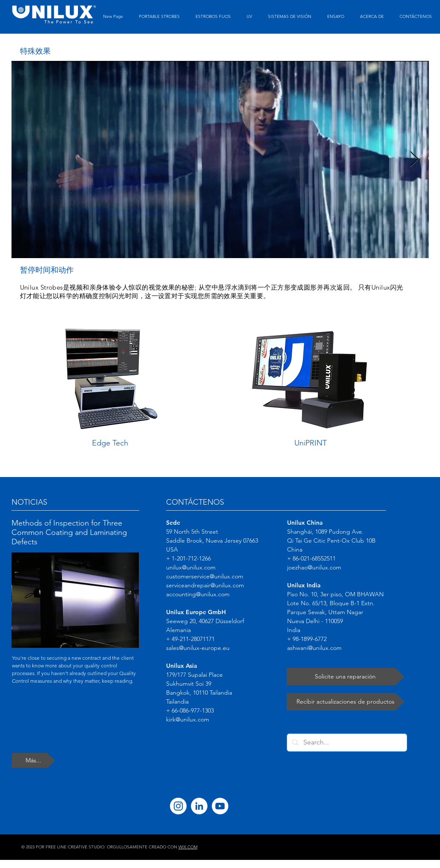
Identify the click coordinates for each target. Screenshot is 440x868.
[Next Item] (414, 160)
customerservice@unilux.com (205, 576)
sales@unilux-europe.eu (198, 648)
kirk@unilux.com (188, 719)
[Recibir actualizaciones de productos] (345, 702)
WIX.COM (188, 847)
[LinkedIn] (199, 806)
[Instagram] (178, 806)
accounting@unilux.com (198, 594)
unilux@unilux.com (191, 567)
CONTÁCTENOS (195, 502)
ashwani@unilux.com (314, 648)
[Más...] (33, 760)
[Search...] (346, 743)
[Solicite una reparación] (345, 677)
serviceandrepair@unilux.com (205, 585)
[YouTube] (220, 806)
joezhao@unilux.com (314, 567)
